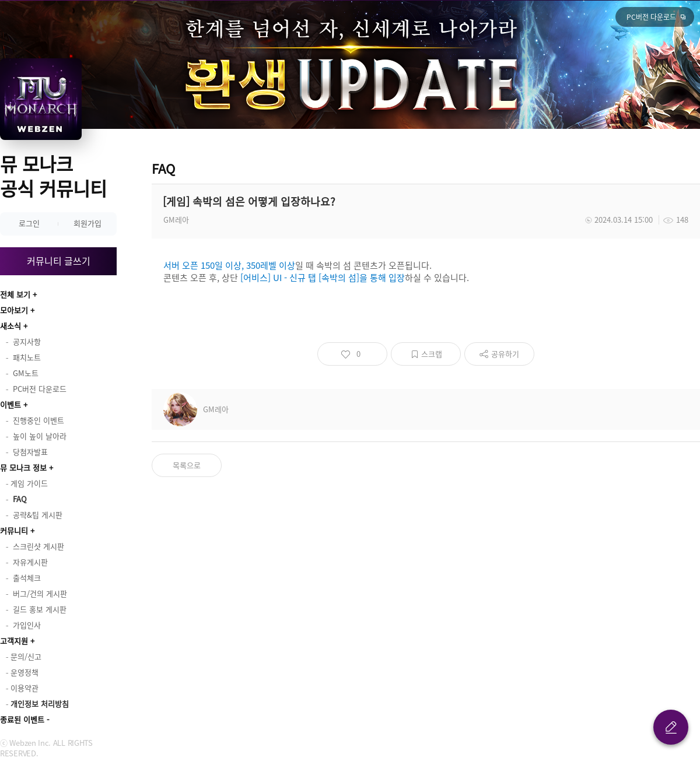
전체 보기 (15, 294)
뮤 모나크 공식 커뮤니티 (53, 176)
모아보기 (14, 310)
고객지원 (14, 641)
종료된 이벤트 (22, 719)
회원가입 (87, 223)
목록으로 (187, 465)
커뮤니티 (14, 530)
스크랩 (432, 354)
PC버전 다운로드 (651, 17)
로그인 (29, 223)
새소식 (10, 326)
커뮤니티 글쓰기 (59, 261)
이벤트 (10, 404)
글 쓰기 (671, 727)
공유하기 (505, 354)
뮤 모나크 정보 (23, 467)
